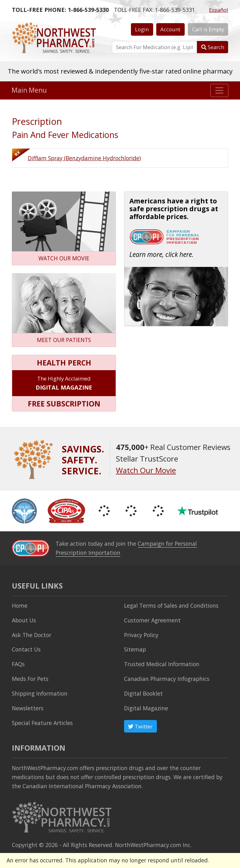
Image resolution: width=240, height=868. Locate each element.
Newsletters (28, 708)
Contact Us (26, 649)
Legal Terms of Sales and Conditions (171, 605)
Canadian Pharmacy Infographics (167, 679)
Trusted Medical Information (162, 664)
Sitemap (135, 649)
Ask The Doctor (32, 635)
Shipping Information (40, 693)
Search (213, 47)
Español (219, 10)
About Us (24, 620)
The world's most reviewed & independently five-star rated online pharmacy (120, 71)
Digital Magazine (146, 708)
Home (20, 605)
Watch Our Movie (146, 470)
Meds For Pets (30, 679)
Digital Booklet (143, 693)
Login (142, 29)
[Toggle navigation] (220, 90)
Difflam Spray (84, 158)
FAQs (18, 664)
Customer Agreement (152, 620)
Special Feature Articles (42, 723)
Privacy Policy (141, 635)
